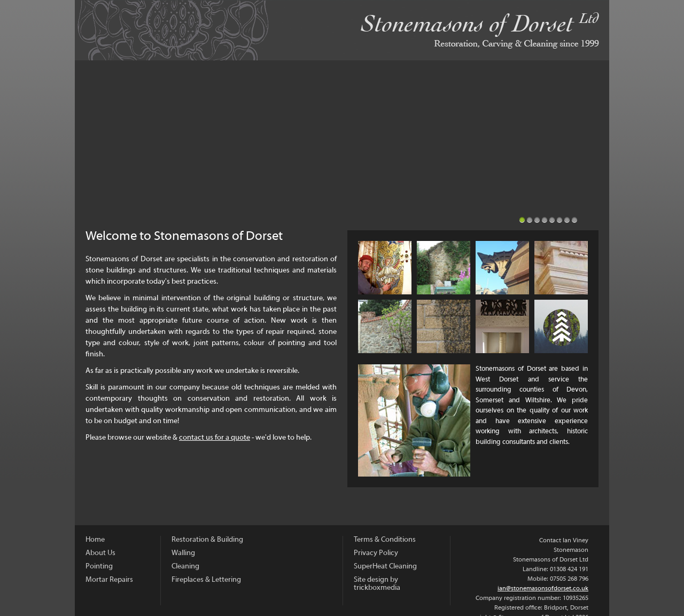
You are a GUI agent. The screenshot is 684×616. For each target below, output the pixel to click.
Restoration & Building (207, 540)
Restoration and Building (561, 268)
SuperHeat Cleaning (385, 567)
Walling (385, 326)
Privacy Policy (376, 553)
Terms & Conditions (385, 540)
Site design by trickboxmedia (377, 584)
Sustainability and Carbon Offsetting (561, 326)
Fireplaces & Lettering (502, 326)
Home (95, 540)
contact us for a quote (215, 438)
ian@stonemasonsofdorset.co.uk (543, 589)
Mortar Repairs (502, 268)
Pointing (444, 268)
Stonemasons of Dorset (342, 30)
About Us (385, 268)
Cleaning (444, 326)
